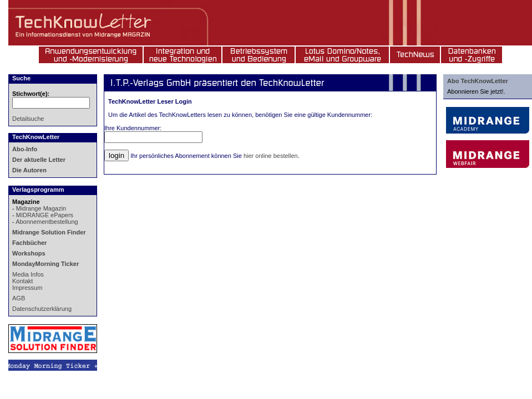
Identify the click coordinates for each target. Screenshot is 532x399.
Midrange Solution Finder (49, 232)
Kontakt (22, 281)
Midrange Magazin (41, 208)
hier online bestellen (271, 156)
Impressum (27, 288)
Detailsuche (28, 119)
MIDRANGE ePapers (45, 215)
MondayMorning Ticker (45, 264)
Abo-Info (25, 149)
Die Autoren (29, 170)
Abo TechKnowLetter (478, 81)
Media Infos (28, 274)
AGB (19, 298)
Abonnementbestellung (47, 222)
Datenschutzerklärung (42, 309)
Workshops (29, 253)
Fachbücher (29, 243)
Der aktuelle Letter (39, 160)
